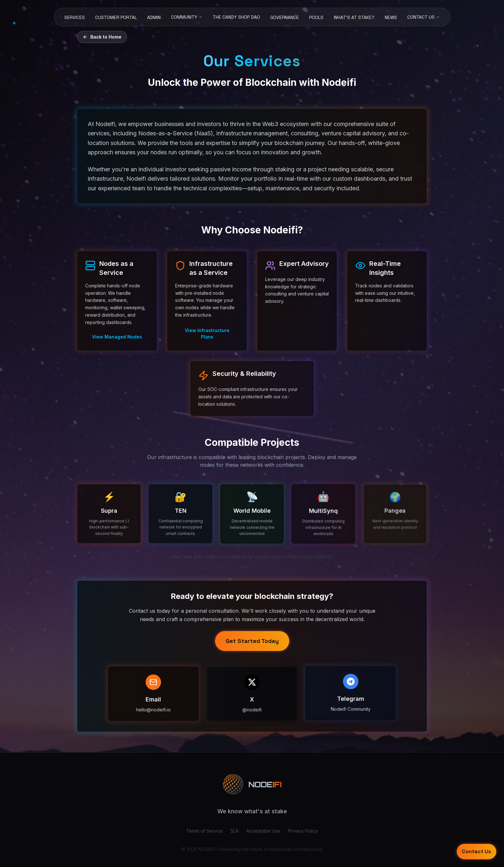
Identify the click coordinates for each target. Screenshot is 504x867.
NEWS (391, 17)
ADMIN (154, 17)
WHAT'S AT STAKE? (354, 17)
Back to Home (102, 37)
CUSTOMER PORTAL (116, 17)
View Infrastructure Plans (207, 334)
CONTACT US (423, 17)
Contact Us (477, 851)
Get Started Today (252, 640)
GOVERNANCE (285, 17)
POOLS (316, 17)
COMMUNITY (187, 17)
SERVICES (75, 17)
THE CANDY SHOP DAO (236, 17)
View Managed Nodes (117, 337)
